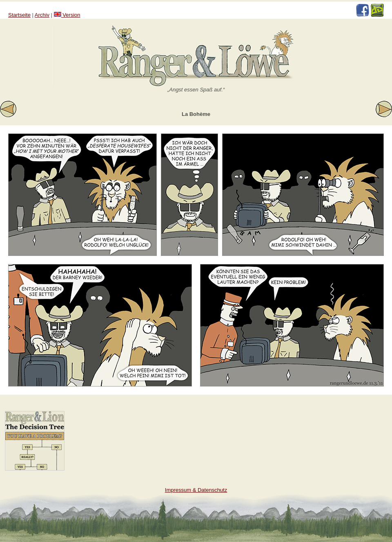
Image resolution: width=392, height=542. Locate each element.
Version (67, 15)
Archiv (42, 15)
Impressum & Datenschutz (196, 490)
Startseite (19, 15)
